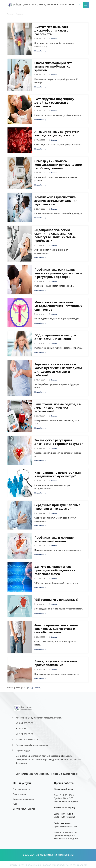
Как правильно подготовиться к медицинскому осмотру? (58, 474)
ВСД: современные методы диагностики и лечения (55, 337)
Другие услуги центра (24, 809)
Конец (38, 688)
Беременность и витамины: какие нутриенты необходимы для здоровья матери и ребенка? (58, 370)
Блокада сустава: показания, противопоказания (56, 663)
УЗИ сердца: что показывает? (56, 599)
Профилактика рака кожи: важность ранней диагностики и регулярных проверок (58, 273)
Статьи (54, 39)
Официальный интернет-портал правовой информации (44, 756)
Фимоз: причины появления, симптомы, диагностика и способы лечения (56, 629)
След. (31, 688)
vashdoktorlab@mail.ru (27, 740)
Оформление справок (23, 799)
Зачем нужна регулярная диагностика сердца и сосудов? (59, 442)
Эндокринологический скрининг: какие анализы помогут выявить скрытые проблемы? (55, 235)
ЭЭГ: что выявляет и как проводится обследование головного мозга (55, 570)
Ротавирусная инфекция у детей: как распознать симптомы (54, 102)
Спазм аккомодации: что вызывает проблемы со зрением (53, 66)
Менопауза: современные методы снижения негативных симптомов (58, 306)
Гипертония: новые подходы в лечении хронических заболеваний (58, 408)
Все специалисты (21, 789)
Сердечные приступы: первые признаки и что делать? (57, 507)
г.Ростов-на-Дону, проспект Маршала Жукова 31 (40, 718)
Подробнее (40, 51)
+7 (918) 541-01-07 (25, 729)
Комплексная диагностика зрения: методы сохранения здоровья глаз (56, 201)
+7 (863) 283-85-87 (25, 723)
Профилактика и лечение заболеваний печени (54, 539)
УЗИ (15, 804)
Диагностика (19, 794)
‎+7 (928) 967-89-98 (25, 734)
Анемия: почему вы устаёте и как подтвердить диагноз (57, 133)
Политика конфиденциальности (32, 745)
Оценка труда (23, 750)
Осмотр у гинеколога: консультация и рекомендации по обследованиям (58, 165)
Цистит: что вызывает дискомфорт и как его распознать (51, 30)
